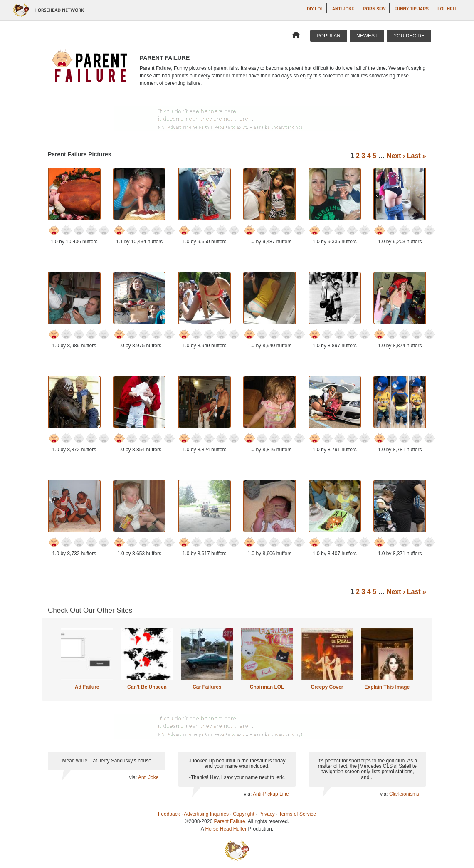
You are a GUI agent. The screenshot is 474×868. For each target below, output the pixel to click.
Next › (396, 156)
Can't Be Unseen (147, 687)
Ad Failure (87, 687)
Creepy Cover (327, 687)
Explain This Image (387, 687)
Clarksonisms (404, 794)
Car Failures (207, 687)
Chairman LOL (267, 687)
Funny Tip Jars (412, 9)
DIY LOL (315, 9)
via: (134, 777)
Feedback (169, 814)
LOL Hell (448, 9)
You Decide (409, 36)
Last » (417, 156)
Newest (367, 36)
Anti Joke (343, 9)
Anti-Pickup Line (271, 794)
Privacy (267, 814)
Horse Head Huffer (226, 829)
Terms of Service (297, 814)
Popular (329, 36)
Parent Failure (229, 821)
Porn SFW (375, 9)
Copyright (243, 814)
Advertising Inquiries (206, 814)
